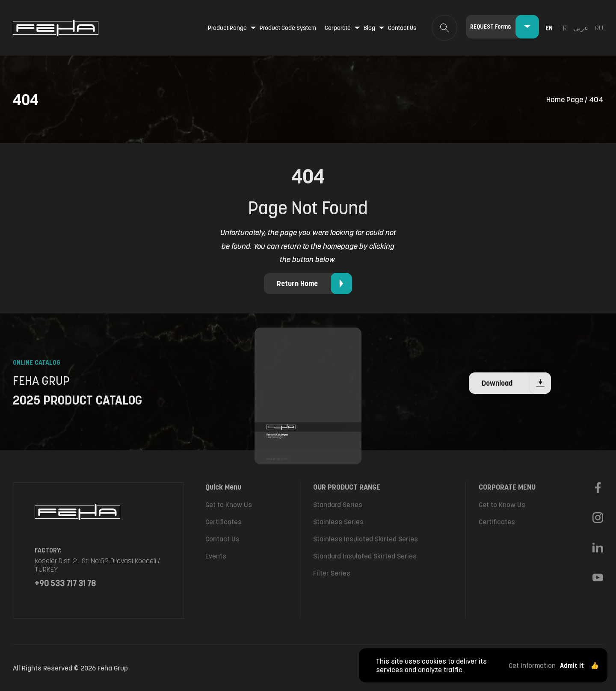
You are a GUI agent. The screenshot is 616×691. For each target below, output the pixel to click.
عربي (581, 28)
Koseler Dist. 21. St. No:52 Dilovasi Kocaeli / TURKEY (97, 565)
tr (563, 28)
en (549, 28)
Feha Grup (113, 668)
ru (599, 28)
